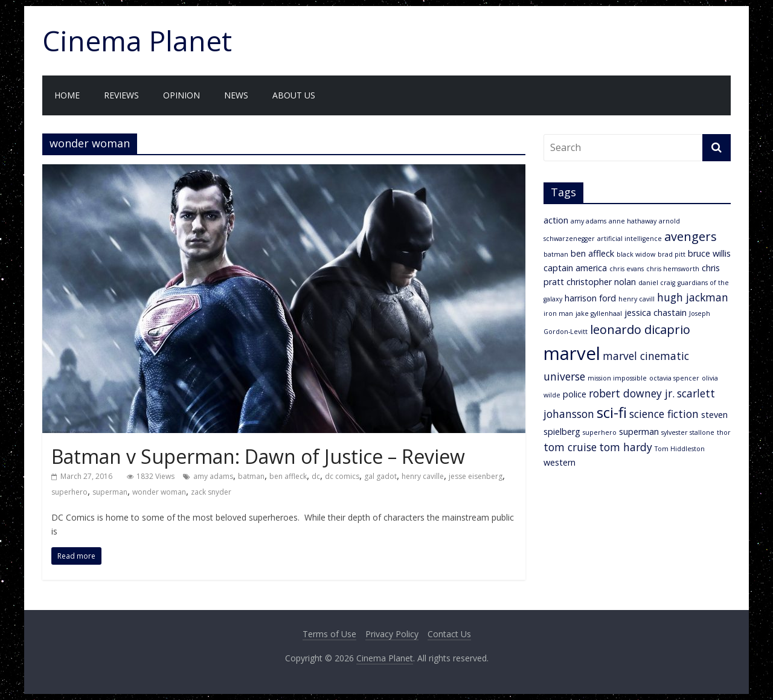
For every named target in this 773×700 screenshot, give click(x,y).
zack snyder (211, 492)
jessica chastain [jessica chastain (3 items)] (656, 313)
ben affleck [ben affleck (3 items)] (592, 253)
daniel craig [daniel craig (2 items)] (657, 283)
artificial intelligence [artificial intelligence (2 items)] (630, 239)
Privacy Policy (392, 634)
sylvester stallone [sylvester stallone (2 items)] (688, 432)
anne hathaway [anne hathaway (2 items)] (633, 221)
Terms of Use (329, 634)
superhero (69, 492)
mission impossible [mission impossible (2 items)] (617, 378)
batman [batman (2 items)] (556, 254)
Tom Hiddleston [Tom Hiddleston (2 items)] (680, 449)
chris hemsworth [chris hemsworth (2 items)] (673, 269)
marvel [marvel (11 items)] (572, 353)
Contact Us (449, 634)
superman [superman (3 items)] (639, 432)
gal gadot (380, 476)
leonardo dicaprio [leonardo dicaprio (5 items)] (640, 329)
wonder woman (159, 492)
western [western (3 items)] (560, 462)
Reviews (121, 95)
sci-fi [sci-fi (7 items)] (612, 413)
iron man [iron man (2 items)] (558, 313)
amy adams (213, 476)
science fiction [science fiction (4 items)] (664, 414)
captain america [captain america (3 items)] (575, 268)
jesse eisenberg (476, 476)
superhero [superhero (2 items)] (600, 432)
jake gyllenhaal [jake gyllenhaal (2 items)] (599, 313)
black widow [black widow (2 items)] (636, 254)
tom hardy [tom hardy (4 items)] (626, 447)
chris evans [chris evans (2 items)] (627, 269)
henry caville (423, 476)
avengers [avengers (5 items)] (691, 236)
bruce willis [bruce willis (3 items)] (709, 253)
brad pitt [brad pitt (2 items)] (672, 254)
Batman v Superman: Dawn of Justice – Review (258, 456)
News (236, 95)
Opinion (181, 95)
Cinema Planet (137, 40)
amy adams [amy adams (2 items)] (589, 221)
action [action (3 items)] (556, 220)
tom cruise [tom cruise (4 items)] (570, 447)
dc (316, 476)
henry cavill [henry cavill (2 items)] (637, 299)
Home (67, 95)
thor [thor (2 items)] (724, 432)
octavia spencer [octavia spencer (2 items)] (674, 378)
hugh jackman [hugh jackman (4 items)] (693, 297)
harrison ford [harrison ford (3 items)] (590, 298)
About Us (294, 95)
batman (251, 476)
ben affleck (288, 476)
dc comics (342, 476)
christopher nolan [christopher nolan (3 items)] (601, 282)
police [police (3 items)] (575, 394)
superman (110, 492)
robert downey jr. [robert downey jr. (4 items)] (632, 393)
